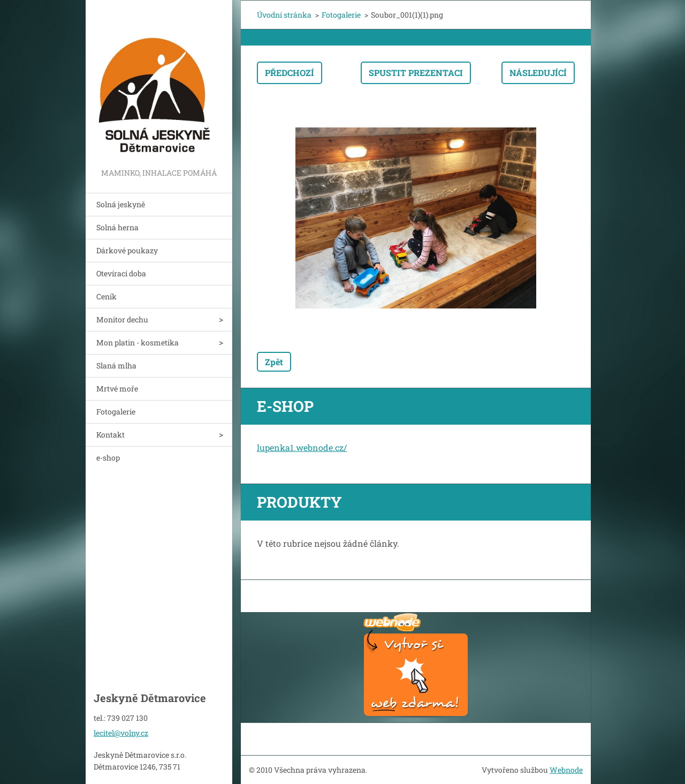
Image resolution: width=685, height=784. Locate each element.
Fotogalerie (116, 412)
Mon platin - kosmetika (138, 342)
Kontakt (111, 435)
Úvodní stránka (284, 15)
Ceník (106, 296)
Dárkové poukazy (127, 250)
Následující (538, 73)
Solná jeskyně (121, 204)
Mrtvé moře (117, 389)
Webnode (566, 770)
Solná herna (117, 227)
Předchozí (290, 73)
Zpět (274, 362)
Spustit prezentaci (416, 73)
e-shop (108, 458)
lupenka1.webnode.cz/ (302, 447)
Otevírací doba (121, 273)
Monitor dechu (122, 319)
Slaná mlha (116, 365)
